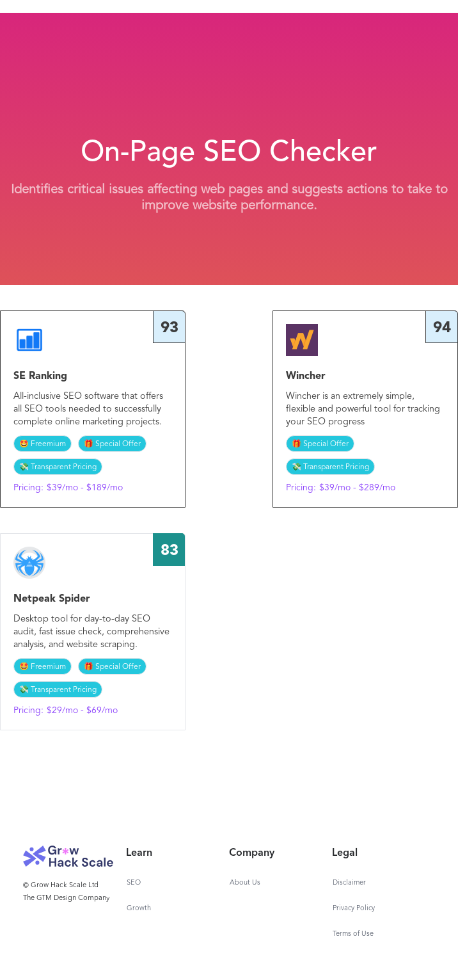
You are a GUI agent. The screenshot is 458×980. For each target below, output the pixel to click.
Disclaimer (349, 883)
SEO (134, 883)
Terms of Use (353, 934)
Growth (139, 909)
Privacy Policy (354, 909)
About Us (245, 883)
